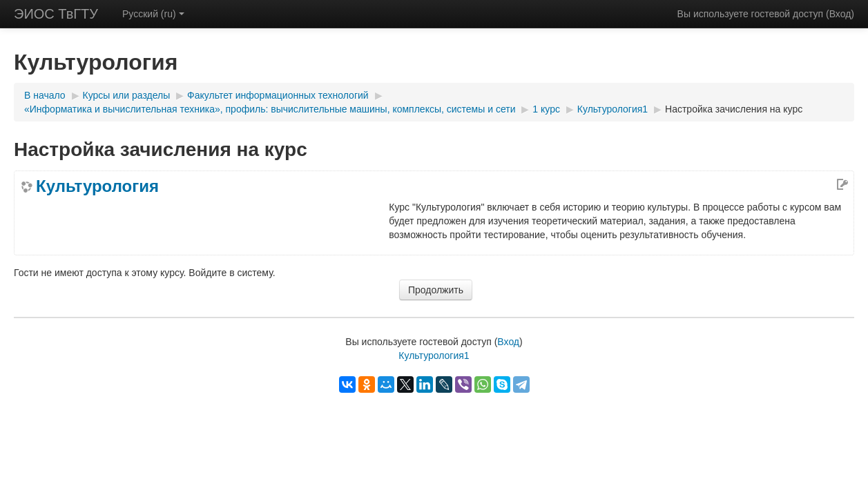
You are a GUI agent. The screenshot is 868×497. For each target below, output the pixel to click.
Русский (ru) (153, 14)
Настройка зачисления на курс (734, 109)
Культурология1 (613, 109)
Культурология (97, 186)
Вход (840, 14)
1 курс (546, 109)
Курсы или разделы (127, 95)
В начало (45, 95)
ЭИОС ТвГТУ (56, 14)
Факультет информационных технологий (278, 95)
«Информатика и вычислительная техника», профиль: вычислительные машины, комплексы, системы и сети (270, 109)
